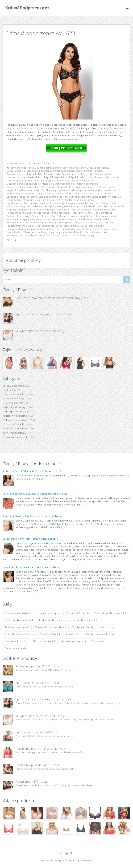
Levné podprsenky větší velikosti (24, 200)
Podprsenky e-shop (81, 213)
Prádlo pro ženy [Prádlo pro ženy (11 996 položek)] (106, 627)
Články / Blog (9, 390)
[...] (44, 479)
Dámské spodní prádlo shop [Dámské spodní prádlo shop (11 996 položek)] (100, 634)
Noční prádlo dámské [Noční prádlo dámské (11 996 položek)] (83, 627)
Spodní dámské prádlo (68, 226)
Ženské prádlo (77, 232)
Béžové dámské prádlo (19, 171)
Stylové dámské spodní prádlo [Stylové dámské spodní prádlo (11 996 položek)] (20, 634)
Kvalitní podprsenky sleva (42, 193)
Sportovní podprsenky (14, 433)
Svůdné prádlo (15, 232)
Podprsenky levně (102, 213)
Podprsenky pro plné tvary (21, 219)
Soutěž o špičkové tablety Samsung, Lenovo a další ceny (32, 516)
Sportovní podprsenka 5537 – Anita (37, 683)
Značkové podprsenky (82, 235)
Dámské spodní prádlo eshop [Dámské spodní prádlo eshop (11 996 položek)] (20, 613)
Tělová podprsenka (34, 232)
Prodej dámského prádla (20, 226)
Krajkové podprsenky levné (84, 187)
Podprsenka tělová (46, 213)
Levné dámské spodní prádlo (22, 197)
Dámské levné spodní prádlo (22, 174)
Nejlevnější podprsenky (19, 210)
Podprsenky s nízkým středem (52, 219)
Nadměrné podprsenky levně (80, 206)
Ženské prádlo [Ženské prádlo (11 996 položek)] (73, 634)
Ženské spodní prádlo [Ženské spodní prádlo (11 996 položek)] (16, 648)
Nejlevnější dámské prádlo (110, 206)
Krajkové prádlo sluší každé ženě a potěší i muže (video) (32, 471)
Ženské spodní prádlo (97, 232)
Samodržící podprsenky (15, 428)
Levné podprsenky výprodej (57, 200)
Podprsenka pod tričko (104, 210)
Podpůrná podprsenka (67, 222)
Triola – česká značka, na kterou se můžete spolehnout (32, 567)
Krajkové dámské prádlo (55, 187)
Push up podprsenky (14, 424)
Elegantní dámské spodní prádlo (24, 184)
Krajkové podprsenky (44, 163)
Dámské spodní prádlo (42, 177)
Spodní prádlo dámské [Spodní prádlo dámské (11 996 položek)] (78, 613)
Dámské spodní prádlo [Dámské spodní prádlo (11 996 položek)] (45, 641)
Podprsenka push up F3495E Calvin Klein (41, 749)
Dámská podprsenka (64, 171)
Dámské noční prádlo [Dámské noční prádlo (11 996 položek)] (51, 634)
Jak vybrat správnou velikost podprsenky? (41, 331)
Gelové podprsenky (13, 403)
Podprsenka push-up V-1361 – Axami (38, 666)
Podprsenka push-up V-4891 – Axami (38, 765)
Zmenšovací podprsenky (16, 437)
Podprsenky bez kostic (15, 416)
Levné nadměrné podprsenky (54, 197)
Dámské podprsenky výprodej (78, 174)
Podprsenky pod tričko (44, 216)
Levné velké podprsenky (52, 203)
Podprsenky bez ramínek (16, 420)
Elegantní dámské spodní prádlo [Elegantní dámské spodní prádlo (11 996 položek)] (51, 627)
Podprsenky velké (99, 219)
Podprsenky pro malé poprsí (101, 216)
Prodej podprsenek (44, 226)
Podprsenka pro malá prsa (21, 213)
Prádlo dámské (88, 222)
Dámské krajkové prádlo (89, 171)
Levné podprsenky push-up (106, 197)
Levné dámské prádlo (99, 193)
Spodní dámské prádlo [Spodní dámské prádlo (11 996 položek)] (51, 613)
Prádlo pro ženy (106, 222)
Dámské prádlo (103, 174)
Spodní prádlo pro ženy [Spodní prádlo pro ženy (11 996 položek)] (17, 641)
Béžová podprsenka (97, 168)
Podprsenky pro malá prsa (71, 216)
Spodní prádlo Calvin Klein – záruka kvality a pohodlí (30, 539)
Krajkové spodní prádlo (81, 190)
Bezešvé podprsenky (14, 386)
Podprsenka (62, 210)
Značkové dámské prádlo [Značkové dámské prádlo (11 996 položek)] (17, 627)
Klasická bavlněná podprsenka (58, 184)
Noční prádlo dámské (44, 210)
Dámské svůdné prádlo (82, 181)
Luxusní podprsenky (13, 411)
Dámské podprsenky (21, 163)
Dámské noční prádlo (49, 174)
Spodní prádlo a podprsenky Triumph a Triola (43, 314)
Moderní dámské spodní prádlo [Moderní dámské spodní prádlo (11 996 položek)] (83, 620)
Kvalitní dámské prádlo (107, 190)
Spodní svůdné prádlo (74, 229)
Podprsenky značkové (42, 222)
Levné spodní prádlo (84, 200)
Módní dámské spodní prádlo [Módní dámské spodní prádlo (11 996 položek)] (20, 620)
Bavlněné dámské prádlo (48, 168)
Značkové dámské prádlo (20, 235)
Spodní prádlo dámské (93, 226)
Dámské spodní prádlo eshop (71, 177)
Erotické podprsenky (13, 399)
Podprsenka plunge (80, 210)
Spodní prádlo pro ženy (48, 229)
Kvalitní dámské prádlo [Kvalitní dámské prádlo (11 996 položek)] (51, 620)
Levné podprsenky (81, 197)
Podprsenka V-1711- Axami (32, 782)
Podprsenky (64, 213)
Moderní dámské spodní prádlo (102, 203)
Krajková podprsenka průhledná (24, 187)
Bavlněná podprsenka (22, 168)
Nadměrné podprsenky (51, 206)
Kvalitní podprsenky (17, 193)
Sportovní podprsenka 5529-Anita (36, 732)
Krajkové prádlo (108, 187)
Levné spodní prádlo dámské (22, 203)
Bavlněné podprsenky (74, 168)
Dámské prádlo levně (18, 177)
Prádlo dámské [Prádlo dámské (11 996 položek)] (98, 641)
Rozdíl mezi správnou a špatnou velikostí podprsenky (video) (52, 298)
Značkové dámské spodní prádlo (52, 235)
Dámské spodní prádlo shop (54, 181)
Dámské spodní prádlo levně (103, 177)
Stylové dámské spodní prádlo (102, 229)
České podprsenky (42, 171)
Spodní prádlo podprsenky (21, 229)
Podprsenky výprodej (18, 222)
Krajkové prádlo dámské (20, 190)
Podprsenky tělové (79, 219)
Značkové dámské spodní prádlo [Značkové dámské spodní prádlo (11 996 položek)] (111, 613)
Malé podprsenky (75, 203)
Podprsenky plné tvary (19, 216)
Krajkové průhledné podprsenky (51, 190)
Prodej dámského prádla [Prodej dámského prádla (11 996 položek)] (73, 641)
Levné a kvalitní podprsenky (72, 193)
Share (12, 240)
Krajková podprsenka (87, 184)
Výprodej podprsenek (57, 232)
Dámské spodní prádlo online (22, 181)
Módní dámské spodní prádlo (22, 206)
